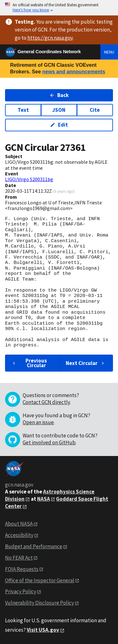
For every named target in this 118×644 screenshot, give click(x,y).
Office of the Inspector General (40, 580)
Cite (95, 110)
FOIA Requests (22, 569)
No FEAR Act (19, 558)
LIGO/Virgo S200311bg (29, 179)
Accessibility (19, 535)
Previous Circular (29, 363)
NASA (44, 499)
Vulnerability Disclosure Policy (39, 603)
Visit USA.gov (43, 630)
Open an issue (38, 422)
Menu (109, 52)
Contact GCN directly (46, 402)
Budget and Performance (34, 546)
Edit (59, 125)
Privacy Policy (21, 591)
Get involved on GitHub (49, 442)
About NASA (19, 524)
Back (59, 95)
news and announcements (74, 72)
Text (23, 110)
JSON (59, 110)
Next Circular (86, 363)
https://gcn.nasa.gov (50, 38)
